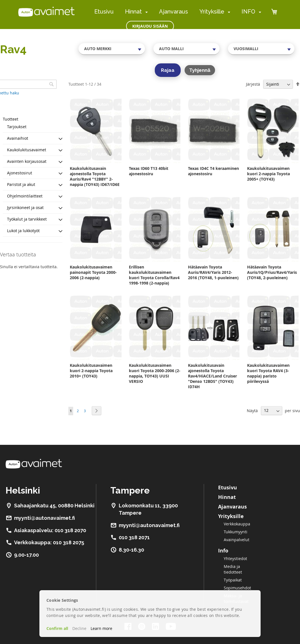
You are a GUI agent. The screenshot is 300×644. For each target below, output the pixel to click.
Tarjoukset (17, 127)
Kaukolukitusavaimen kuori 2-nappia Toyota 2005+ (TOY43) (268, 174)
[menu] (178, 12)
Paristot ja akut (21, 184)
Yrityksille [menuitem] (212, 12)
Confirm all (57, 628)
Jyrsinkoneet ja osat (25, 207)
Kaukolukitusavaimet (27, 150)
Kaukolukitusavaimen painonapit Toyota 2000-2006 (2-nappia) (93, 272)
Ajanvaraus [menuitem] (173, 12)
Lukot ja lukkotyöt (23, 231)
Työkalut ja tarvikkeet (27, 219)
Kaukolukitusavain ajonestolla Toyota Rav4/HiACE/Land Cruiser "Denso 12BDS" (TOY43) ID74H (212, 376)
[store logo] (46, 12)
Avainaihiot (18, 138)
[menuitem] (145, 12)
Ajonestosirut (20, 173)
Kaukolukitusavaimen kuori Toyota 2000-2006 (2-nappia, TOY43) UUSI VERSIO (155, 373)
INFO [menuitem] (248, 12)
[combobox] (112, 49)
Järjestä (253, 84)
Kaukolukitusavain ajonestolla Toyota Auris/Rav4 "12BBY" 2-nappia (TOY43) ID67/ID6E (95, 176)
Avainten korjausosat (27, 161)
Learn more (101, 628)
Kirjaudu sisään (150, 26)
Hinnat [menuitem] (133, 12)
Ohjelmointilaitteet (25, 196)
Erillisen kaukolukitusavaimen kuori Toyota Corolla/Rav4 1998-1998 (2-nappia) (154, 275)
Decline (79, 628)
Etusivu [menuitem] (104, 12)
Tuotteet (11, 119)
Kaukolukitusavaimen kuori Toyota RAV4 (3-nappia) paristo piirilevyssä (268, 373)
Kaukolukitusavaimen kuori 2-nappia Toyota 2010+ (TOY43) (91, 371)
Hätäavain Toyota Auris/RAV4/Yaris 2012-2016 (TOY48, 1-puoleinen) (213, 272)
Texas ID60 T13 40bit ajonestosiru (149, 171)
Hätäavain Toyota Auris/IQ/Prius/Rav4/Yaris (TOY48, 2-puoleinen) (272, 272)
